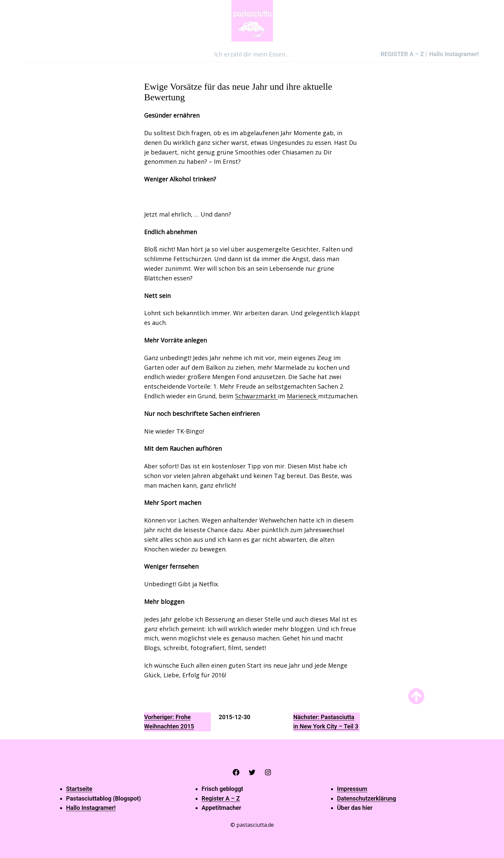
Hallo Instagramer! (91, 808)
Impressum (352, 789)
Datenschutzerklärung (367, 798)
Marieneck (302, 396)
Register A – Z (221, 798)
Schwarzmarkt (256, 396)
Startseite (79, 789)
